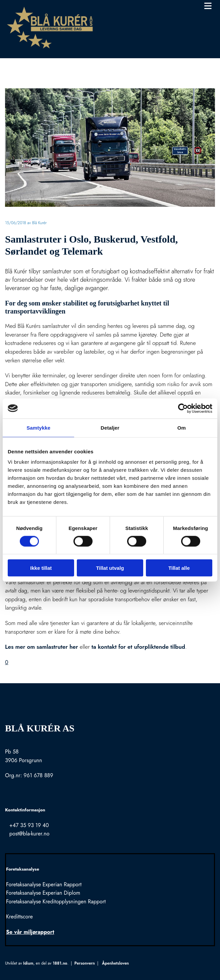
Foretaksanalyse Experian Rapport (44, 884)
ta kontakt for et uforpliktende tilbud (138, 647)
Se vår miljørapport (30, 932)
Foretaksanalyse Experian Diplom (43, 893)
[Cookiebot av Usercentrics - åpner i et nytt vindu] (183, 408)
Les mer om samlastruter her (42, 647)
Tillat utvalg (110, 568)
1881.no (60, 963)
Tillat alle (179, 568)
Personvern (85, 963)
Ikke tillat (41, 568)
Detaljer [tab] (110, 427)
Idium (28, 963)
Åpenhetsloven (115, 963)
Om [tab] (182, 427)
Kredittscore (19, 917)
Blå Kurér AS (40, 728)
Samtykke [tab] (38, 427)
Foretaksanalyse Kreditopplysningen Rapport (56, 902)
